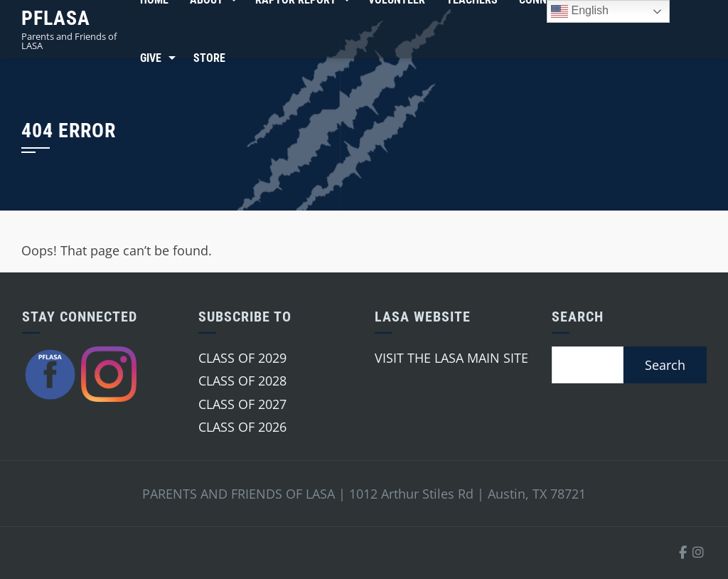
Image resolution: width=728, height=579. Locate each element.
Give (151, 58)
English (580, 11)
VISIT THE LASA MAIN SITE (451, 358)
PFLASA (56, 18)
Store (209, 58)
